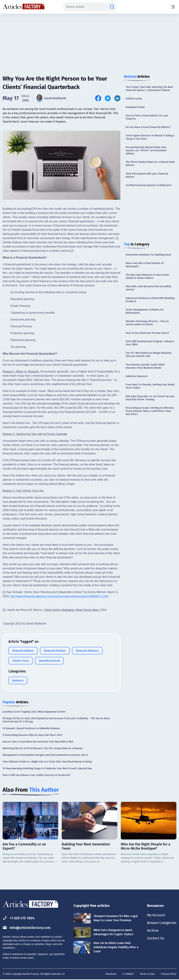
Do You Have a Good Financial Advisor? (148, 127)
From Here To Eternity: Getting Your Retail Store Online (150, 386)
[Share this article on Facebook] (98, 98)
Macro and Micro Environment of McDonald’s (145, 265)
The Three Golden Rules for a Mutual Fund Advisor (150, 164)
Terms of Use (147, 974)
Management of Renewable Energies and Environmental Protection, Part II (45, 755)
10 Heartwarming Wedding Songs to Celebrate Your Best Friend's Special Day (47, 768)
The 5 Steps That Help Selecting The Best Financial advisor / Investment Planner (149, 89)
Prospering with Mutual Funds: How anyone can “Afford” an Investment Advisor (146, 150)
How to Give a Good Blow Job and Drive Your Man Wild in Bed (38, 742)
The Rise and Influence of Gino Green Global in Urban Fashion (147, 276)
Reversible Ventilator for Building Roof (148, 255)
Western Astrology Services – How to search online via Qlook (147, 323)
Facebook (111, 974)
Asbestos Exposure (137, 376)
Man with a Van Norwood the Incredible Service (148, 288)
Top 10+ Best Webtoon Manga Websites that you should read (149, 355)
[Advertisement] (89, 41)
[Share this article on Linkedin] (117, 98)
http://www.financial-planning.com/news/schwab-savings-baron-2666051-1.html (59, 596)
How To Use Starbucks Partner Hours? (147, 333)
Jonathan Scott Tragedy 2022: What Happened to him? (34, 712)
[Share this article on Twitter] (108, 98)
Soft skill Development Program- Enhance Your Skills (150, 343)
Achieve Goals (134, 99)
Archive (153, 930)
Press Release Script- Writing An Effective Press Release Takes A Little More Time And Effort (150, 411)
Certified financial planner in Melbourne (149, 185)
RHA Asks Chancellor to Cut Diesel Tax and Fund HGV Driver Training (150, 398)
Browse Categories (162, 923)
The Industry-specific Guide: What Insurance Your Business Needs (145, 366)
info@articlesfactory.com (27, 928)
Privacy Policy (169, 974)
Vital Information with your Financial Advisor (147, 175)
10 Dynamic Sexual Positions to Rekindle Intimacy (31, 728)
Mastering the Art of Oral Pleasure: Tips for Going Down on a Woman (43, 748)
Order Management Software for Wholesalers (145, 311)
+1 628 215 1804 (19, 918)
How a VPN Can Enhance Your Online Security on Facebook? (37, 775)
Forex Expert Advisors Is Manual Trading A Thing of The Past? (150, 137)
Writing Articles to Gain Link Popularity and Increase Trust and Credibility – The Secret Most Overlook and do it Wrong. (56, 720)
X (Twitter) (128, 974)
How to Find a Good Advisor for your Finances (147, 117)
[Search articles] (112, 7)
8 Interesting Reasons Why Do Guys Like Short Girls (32, 735)
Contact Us (156, 938)
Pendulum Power (135, 107)
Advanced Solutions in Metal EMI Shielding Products (150, 300)
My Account (156, 915)
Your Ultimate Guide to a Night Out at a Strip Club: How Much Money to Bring (47, 762)
